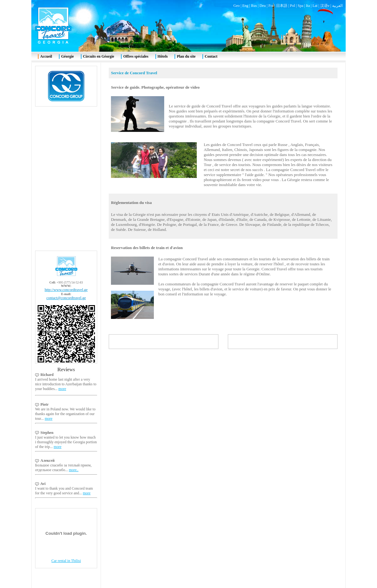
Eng (245, 6)
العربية (337, 6)
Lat (315, 6)
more (62, 389)
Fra (271, 6)
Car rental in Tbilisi (66, 561)
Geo (237, 6)
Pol (292, 6)
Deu (263, 6)
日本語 (282, 6)
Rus (254, 6)
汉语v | (326, 6)
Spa (301, 6)
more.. (74, 470)
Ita (308, 6)
